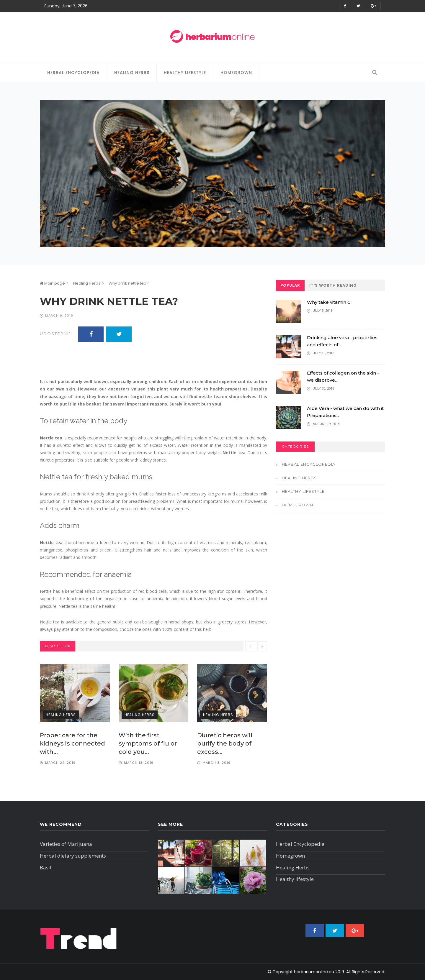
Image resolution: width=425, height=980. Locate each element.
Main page (52, 283)
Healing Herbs (132, 73)
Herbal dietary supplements (73, 856)
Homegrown (236, 73)
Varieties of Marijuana (66, 844)
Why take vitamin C (329, 302)
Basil (46, 867)
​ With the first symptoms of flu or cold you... (148, 743)
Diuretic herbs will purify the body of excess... (225, 743)
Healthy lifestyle (185, 73)
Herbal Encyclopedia (73, 73)
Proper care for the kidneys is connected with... (72, 743)
